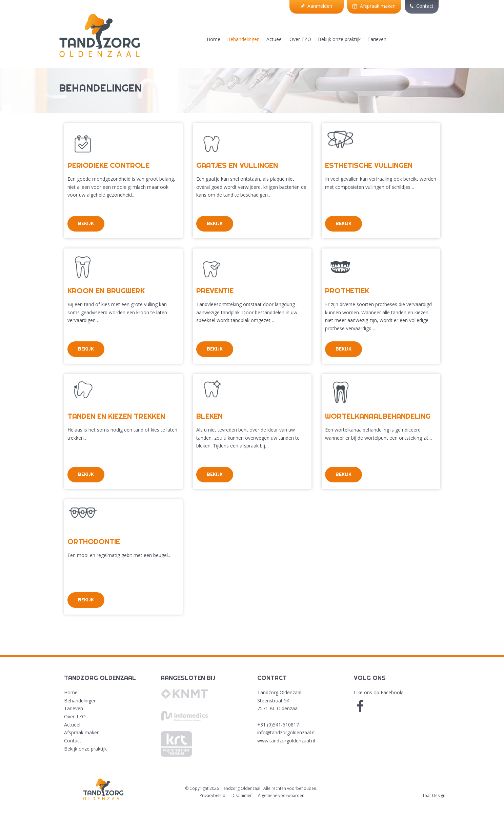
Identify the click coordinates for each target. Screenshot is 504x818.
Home (214, 39)
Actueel (275, 39)
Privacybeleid (213, 795)
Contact (422, 6)
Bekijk (86, 223)
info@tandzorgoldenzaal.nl (286, 732)
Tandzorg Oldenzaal (241, 788)
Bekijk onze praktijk (339, 39)
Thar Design (434, 795)
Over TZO (300, 39)
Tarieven (377, 39)
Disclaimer (242, 795)
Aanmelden (316, 6)
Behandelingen (243, 39)
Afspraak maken (374, 6)
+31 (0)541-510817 (278, 725)
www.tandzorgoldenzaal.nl (286, 741)
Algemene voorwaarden (281, 795)
